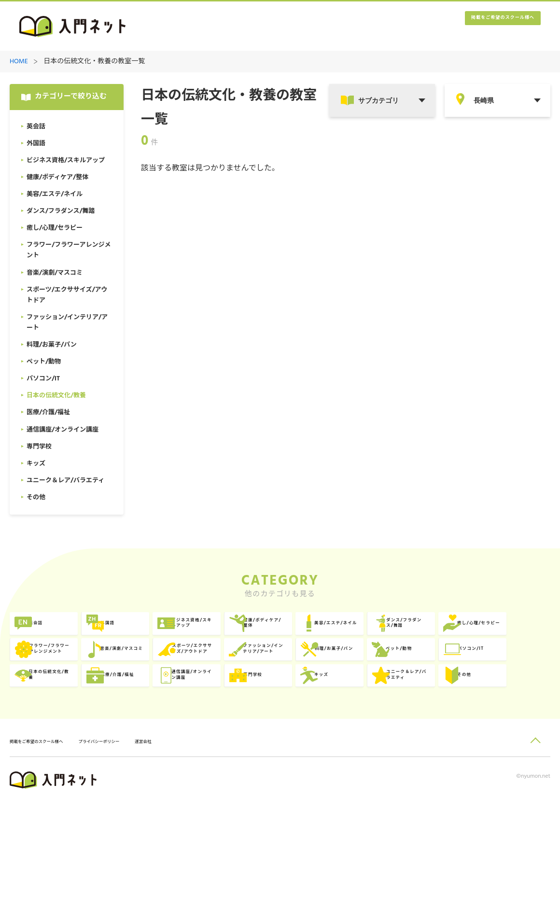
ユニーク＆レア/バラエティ (505, 749)
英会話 (50, 630)
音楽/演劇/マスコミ (398, 670)
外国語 (159, 630)
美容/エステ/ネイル (507, 630)
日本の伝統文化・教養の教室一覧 (94, 62)
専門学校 (272, 749)
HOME (19, 62)
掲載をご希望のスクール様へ (483, 27)
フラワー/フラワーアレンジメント (287, 670)
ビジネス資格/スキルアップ (287, 630)
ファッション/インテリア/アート (69, 709)
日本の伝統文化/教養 (505, 709)
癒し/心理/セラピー (180, 670)
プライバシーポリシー (138, 862)
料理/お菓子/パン (176, 709)
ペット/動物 (277, 709)
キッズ (377, 749)
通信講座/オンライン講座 (178, 749)
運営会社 (197, 862)
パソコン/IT (386, 709)
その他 (50, 789)
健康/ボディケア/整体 (398, 630)
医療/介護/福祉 (64, 749)
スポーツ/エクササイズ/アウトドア (505, 670)
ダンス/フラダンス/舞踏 (71, 670)
